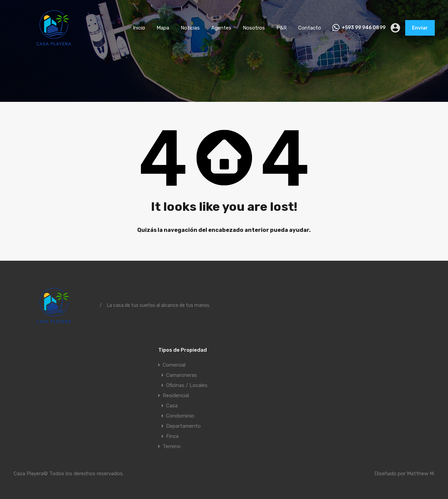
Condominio (180, 416)
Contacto (310, 28)
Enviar (420, 28)
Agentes (221, 28)
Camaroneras (182, 375)
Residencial (176, 395)
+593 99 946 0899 (364, 28)
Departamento (183, 426)
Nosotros (254, 28)
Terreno (172, 446)
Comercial (174, 365)
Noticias (190, 28)
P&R (282, 28)
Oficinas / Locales (187, 385)
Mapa (163, 28)
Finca (172, 436)
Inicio (139, 28)
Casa (172, 406)
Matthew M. (421, 474)
